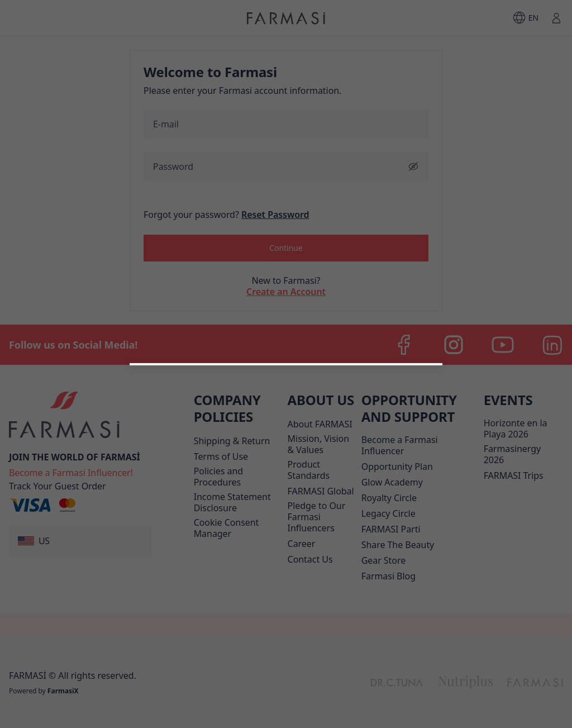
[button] (286, 503)
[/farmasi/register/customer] (286, 532)
